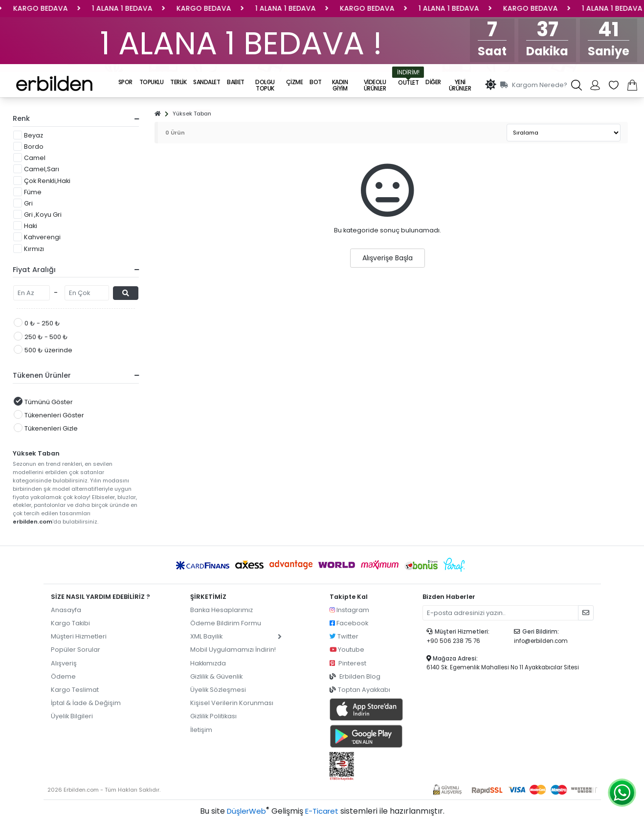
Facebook (349, 623)
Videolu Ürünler (375, 85)
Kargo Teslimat (75, 690)
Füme (33, 192)
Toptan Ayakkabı (360, 690)
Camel (35, 158)
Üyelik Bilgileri (72, 716)
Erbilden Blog (355, 676)
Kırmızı (34, 249)
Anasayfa (66, 610)
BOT (316, 82)
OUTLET (408, 82)
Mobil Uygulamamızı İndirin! (233, 650)
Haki (31, 226)
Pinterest (348, 663)
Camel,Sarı (42, 169)
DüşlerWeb (246, 811)
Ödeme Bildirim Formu (226, 623)
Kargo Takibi (70, 623)
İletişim (201, 730)
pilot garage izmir (79, 730)
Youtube (347, 650)
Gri (28, 203)
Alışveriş (64, 663)
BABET (236, 82)
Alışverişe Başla (388, 258)
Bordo (34, 146)
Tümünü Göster (49, 401)
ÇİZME (295, 82)
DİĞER (433, 82)
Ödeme (63, 676)
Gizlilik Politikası (213, 716)
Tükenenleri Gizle (51, 428)
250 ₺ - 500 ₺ (46, 336)
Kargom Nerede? (534, 85)
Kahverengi (42, 237)
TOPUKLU (152, 82)
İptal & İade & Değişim (86, 703)
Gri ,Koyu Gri (43, 214)
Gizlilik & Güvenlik (216, 676)
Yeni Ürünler (460, 85)
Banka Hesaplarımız (222, 610)
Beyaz (33, 135)
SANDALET (207, 82)
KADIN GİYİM (340, 85)
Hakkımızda (208, 663)
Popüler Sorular (76, 650)
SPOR (125, 82)
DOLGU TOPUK (265, 85)
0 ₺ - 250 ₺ (42, 323)
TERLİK (178, 82)
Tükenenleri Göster (54, 415)
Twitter (344, 636)
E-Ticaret (322, 811)
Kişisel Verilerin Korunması (232, 703)
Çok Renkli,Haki (47, 181)
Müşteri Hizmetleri (79, 636)
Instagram (349, 610)
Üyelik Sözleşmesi (218, 690)
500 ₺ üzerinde (48, 350)
